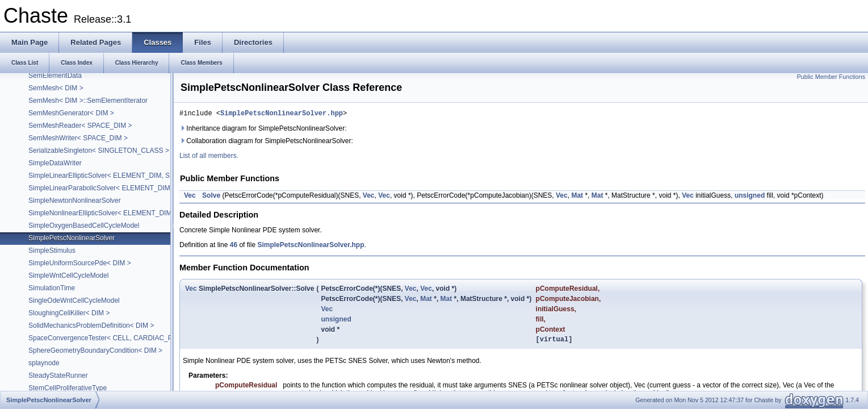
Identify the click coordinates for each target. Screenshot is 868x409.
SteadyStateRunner (58, 375)
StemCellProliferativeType (68, 388)
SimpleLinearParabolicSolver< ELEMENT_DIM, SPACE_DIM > (123, 188)
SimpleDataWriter (55, 163)
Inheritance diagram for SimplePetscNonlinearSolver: (263, 130)
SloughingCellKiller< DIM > (69, 313)
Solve (211, 197)
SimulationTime (52, 288)
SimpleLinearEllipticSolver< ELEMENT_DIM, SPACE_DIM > (119, 176)
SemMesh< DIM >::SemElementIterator (88, 101)
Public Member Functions (831, 77)
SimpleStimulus (52, 251)
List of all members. (209, 157)
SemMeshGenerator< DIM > (71, 113)
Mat (577, 197)
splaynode (44, 363)
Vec (190, 197)
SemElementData (55, 76)
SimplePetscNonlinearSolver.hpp (282, 114)
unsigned (750, 197)
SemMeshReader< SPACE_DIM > (80, 126)
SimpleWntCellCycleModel (68, 276)
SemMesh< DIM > (56, 88)
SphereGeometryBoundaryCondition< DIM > (95, 350)
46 (234, 247)
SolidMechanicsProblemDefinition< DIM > (91, 325)
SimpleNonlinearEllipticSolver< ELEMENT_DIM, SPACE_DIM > (124, 213)
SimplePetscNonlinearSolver (72, 238)
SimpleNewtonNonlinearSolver (75, 201)
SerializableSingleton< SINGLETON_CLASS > (99, 151)
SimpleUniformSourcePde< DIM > (80, 263)
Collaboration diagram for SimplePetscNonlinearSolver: (266, 143)
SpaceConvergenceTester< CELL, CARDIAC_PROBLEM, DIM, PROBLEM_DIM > (153, 338)
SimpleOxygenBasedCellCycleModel (84, 226)
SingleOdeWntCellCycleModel (74, 301)
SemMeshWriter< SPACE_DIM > (78, 138)
